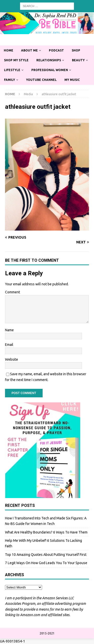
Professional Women (50, 70)
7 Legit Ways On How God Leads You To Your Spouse (46, 563)
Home (9, 50)
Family (10, 80)
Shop (76, 50)
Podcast (56, 50)
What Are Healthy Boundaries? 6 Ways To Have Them (46, 532)
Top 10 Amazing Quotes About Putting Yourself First (46, 555)
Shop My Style (16, 60)
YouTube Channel (41, 80)
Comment (13, 292)
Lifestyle (12, 70)
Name (9, 330)
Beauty (78, 60)
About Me (29, 50)
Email (9, 345)
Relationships (49, 60)
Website (12, 359)
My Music (72, 80)
